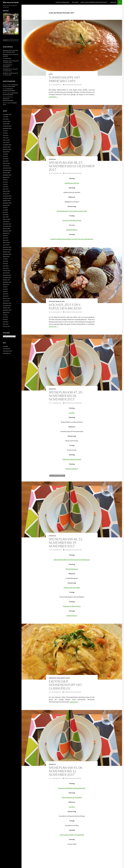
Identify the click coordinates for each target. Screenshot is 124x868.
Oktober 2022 (7, 147)
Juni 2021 (5, 182)
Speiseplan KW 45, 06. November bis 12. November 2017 (66, 771)
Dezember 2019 (7, 224)
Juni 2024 (5, 117)
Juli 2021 (5, 180)
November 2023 (7, 126)
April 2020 (6, 215)
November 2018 (7, 250)
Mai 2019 (5, 236)
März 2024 (6, 119)
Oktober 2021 (7, 173)
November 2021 (7, 170)
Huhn (59, 678)
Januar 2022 (6, 166)
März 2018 (6, 268)
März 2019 (6, 240)
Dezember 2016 (7, 303)
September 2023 (7, 128)
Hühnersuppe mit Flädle (72, 588)
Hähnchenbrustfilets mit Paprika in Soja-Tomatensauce (72, 560)
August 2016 (6, 312)
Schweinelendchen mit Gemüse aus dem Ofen (72, 211)
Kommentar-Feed (7, 351)
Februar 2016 (6, 326)
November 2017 (7, 277)
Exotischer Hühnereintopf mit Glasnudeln (65, 685)
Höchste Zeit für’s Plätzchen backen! (65, 306)
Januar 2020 (6, 222)
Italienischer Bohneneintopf (72, 459)
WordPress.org (7, 353)
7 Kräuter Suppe (7, 58)
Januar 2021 (6, 194)
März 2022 (6, 161)
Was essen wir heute (11, 2)
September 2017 (7, 282)
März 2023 (6, 138)
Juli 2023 (5, 131)
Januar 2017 (6, 301)
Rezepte (58, 301)
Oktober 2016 (7, 308)
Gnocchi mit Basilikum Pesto (72, 220)
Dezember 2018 (7, 247)
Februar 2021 (6, 191)
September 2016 (7, 310)
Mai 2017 (5, 291)
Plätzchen (52, 301)
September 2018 (7, 254)
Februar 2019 (6, 243)
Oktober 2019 (7, 229)
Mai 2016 (5, 319)
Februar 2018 (6, 270)
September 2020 (7, 203)
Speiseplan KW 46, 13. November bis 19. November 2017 (66, 543)
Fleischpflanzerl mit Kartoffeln (72, 797)
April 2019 (6, 238)
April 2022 (6, 159)
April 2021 (6, 187)
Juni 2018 (5, 261)
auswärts (72, 413)
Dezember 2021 (7, 168)
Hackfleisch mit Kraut (72, 183)
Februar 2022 (6, 163)
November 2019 (7, 226)
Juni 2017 (5, 289)
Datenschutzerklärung (63, 2)
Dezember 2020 (7, 196)
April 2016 (6, 322)
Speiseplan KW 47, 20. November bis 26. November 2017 (66, 396)
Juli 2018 (5, 259)
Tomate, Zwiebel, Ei (72, 469)
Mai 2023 (5, 133)
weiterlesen (54, 97)
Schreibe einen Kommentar (73, 85)
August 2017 (6, 284)
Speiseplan (52, 159)
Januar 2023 (6, 142)
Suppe (51, 74)
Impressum (113, 2)
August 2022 (6, 152)
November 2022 (7, 145)
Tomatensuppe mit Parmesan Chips (64, 79)
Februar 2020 (6, 219)
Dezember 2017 (7, 275)
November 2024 (7, 114)
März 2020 (6, 217)
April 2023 (6, 135)
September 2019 (7, 231)
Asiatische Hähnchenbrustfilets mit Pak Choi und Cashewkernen (72, 239)
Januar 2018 (6, 273)
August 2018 (6, 257)
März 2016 (6, 324)
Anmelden (6, 346)
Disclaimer (75, 2)
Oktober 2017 (7, 280)
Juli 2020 (5, 208)
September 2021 (7, 175)
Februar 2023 (6, 140)
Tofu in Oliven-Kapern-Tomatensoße (72, 835)
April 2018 (6, 266)
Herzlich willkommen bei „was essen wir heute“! (94, 2)
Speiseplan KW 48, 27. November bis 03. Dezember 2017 (72, 166)
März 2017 (6, 296)
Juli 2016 (5, 315)
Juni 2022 (5, 154)
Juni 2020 (5, 210)
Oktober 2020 (7, 201)
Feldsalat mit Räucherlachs (72, 606)
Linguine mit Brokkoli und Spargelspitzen (72, 788)
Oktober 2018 (7, 252)
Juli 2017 (5, 287)
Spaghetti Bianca (72, 230)
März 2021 (6, 189)
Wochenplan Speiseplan (57, 476)
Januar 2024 (6, 124)
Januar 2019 (6, 245)
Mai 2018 (5, 263)
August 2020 (6, 205)
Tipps (63, 301)
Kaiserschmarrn (72, 615)
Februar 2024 (6, 121)
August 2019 (6, 233)
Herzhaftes (53, 678)
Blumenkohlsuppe (72, 569)
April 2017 (6, 294)
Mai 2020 (5, 212)
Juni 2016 (5, 317)
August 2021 (6, 177)
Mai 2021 (5, 184)
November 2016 (7, 305)
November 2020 (7, 198)
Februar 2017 (6, 298)
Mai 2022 (5, 156)
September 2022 (7, 149)
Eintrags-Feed (6, 349)
